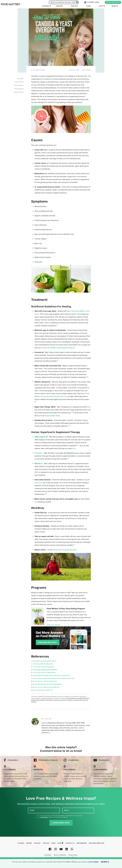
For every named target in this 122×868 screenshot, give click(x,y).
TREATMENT (19, 85)
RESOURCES (19, 92)
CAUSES (20, 79)
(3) (87, 377)
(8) (78, 445)
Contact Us (70, 843)
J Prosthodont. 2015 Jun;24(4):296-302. (44, 673)
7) (70, 425)
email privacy (44, 817)
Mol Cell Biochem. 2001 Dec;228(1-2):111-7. (45, 681)
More (114, 6)
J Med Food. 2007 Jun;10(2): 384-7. (43, 664)
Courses (45, 6)
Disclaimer (48, 855)
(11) (74, 545)
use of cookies (93, 862)
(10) (46, 494)
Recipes (60, 6)
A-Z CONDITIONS (38, 70)
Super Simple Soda (52, 416)
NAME (32, 810)
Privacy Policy (73, 855)
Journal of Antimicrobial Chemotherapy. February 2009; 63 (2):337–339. (53, 678)
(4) (35, 402)
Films (88, 6)
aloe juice (38, 483)
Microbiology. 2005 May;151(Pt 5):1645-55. (45, 670)
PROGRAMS (19, 89)
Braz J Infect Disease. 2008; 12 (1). (43, 690)
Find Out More (53, 625)
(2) (57, 360)
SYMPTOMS (19, 82)
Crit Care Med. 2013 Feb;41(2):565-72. (44, 667)
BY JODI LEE (47, 719)
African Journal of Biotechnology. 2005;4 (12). (46, 687)
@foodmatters (13, 760)
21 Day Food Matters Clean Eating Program (58, 348)
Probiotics (39, 453)
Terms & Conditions (60, 855)
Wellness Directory (97, 843)
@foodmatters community (48, 760)
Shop (102, 6)
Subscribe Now (61, 823)
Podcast (74, 6)
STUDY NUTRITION (113, 2)
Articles (46, 843)
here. (74, 448)
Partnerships (82, 843)
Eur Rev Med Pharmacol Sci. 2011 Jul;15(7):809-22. (47, 684)
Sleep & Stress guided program (65, 550)
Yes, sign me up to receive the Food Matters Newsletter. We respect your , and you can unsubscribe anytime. (61, 816)
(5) (72, 412)
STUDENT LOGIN (91, 2)
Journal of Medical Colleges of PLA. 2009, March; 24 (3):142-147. (51, 676)
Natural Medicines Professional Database (44, 661)
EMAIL (67, 810)
